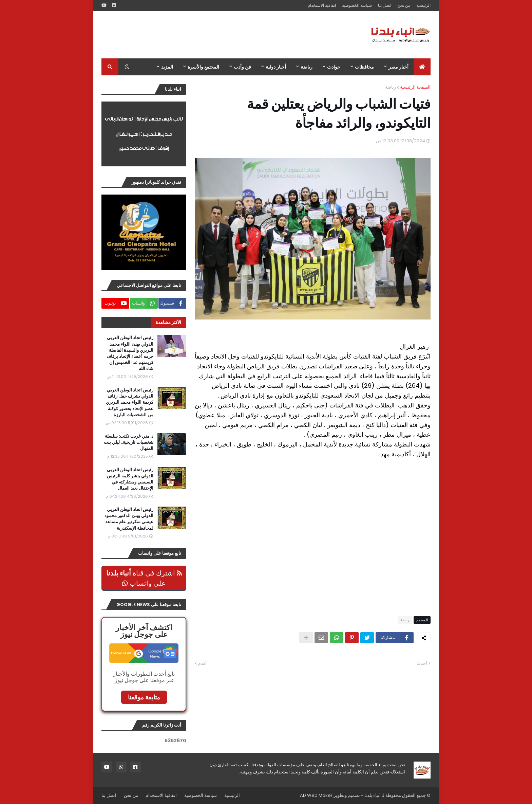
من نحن (404, 5)
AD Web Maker (316, 795)
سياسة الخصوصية (357, 5)
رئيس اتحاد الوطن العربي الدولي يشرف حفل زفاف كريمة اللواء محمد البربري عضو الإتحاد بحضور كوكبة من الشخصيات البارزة (130, 403)
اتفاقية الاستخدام (322, 5)
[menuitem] (422, 67)
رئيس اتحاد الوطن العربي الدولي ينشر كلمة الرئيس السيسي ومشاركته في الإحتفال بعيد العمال (130, 479)
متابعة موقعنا (144, 697)
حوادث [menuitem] (334, 67)
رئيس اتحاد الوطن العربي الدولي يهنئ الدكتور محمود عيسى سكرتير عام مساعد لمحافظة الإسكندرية (129, 519)
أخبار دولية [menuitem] (276, 67)
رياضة (391, 87)
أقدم (202, 663)
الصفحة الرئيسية (415, 87)
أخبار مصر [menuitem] (398, 67)
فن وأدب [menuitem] (242, 67)
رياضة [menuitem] (307, 67)
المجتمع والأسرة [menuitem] (203, 67)
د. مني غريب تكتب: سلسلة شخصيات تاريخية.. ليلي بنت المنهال (129, 442)
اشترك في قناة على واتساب (144, 578)
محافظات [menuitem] (364, 67)
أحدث (422, 663)
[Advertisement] (225, 35)
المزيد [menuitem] (167, 67)
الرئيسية (423, 5)
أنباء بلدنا (373, 795)
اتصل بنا (385, 5)
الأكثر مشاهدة (168, 322)
